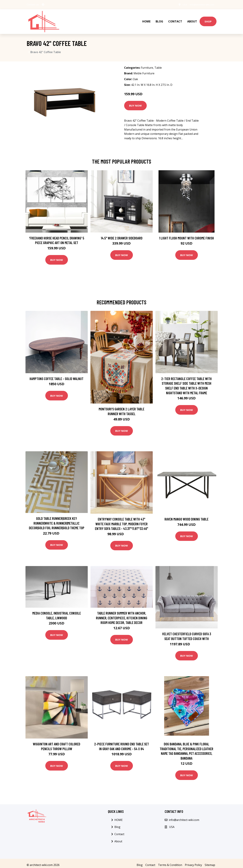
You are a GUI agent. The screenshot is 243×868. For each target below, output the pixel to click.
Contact (175, 20)
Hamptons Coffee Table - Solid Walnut (57, 375)
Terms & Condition (170, 862)
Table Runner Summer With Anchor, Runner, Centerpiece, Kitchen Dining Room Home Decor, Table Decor (122, 614)
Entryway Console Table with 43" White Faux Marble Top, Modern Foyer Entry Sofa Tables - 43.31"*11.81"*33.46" (121, 520)
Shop (208, 20)
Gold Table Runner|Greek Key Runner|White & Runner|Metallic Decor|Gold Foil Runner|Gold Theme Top (57, 520)
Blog (159, 20)
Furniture (147, 64)
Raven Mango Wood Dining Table (186, 516)
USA (182, 5)
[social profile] (43, 5)
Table (158, 64)
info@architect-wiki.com (201, 5)
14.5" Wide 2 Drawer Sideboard (122, 235)
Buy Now (135, 102)
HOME (146, 20)
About (192, 20)
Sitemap (210, 862)
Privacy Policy (193, 862)
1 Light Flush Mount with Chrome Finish (186, 235)
